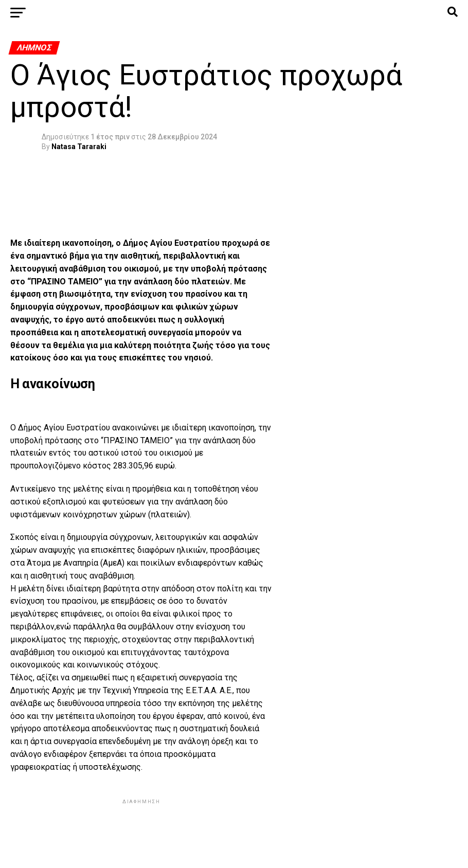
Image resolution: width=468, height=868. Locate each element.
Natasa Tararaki (79, 147)
